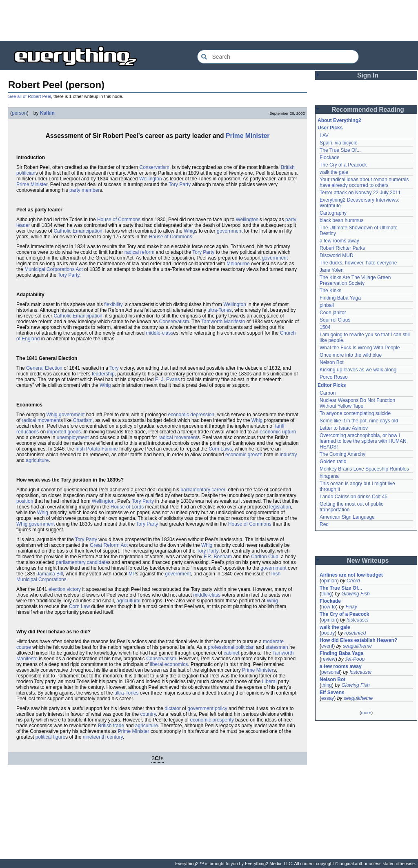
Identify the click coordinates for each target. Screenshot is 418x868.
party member (84, 190)
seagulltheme (357, 646)
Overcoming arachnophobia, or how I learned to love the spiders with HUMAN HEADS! (363, 441)
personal (331, 672)
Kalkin (47, 113)
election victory (65, 589)
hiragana (329, 476)
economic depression (191, 415)
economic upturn (278, 432)
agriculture (37, 460)
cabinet (232, 653)
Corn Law (79, 606)
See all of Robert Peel (30, 96)
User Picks (330, 128)
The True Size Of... (340, 150)
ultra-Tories (219, 310)
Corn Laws (220, 449)
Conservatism (155, 167)
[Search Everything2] (278, 57)
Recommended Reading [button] (368, 110)
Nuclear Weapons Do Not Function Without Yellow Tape (357, 403)
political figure (50, 737)
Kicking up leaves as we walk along (358, 370)
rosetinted (355, 633)
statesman (277, 647)
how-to (329, 607)
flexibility (113, 304)
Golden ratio (333, 462)
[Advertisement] (209, 20)
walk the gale (334, 172)
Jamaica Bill (50, 574)
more (366, 713)
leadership (103, 374)
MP (132, 574)
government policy (207, 708)
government (230, 231)
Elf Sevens (332, 693)
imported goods (64, 432)
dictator (172, 708)
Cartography (333, 213)
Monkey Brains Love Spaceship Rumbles (364, 469)
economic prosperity (212, 720)
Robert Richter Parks (342, 248)
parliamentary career (203, 490)
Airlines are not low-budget (351, 575)
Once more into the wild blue (351, 355)
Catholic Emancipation (78, 231)
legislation (280, 507)
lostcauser (358, 620)
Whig (189, 231)
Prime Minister (248, 136)
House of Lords (127, 507)
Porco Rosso (334, 377)
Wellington (151, 179)
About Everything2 (339, 120)
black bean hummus (341, 220)
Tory (114, 368)
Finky (351, 607)
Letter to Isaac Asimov (344, 428)
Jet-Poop (355, 659)
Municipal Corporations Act (54, 269)
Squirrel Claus (335, 320)
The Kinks (330, 291)
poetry (328, 633)
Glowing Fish (355, 594)
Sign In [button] (368, 75)
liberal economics (169, 664)
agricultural (128, 601)
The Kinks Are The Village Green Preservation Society (355, 280)
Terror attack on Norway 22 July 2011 (360, 193)
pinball (327, 305)
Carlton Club (265, 557)
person (19, 113)
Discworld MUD (337, 255)
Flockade (330, 158)
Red (324, 524)
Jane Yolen (332, 270)
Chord (353, 581)
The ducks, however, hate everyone (358, 263)
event (327, 646)
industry (289, 455)
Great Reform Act (109, 545)
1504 (325, 327)
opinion (329, 581)
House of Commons (119, 220)
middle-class (160, 333)
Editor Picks (332, 385)
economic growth (244, 455)
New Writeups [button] (368, 561)
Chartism (83, 420)
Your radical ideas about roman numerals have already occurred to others (364, 182)
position (25, 501)
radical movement (41, 420)
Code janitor (333, 313)
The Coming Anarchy (342, 454)
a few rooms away (339, 241)
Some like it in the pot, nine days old (359, 421)
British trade (111, 726)
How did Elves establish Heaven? (358, 640)
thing (327, 594)
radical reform (139, 252)
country (148, 714)
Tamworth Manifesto (223, 322)
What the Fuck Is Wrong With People (360, 348)
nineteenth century (103, 737)
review (328, 659)
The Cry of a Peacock (343, 165)
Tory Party (180, 184)
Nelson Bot (332, 362)
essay (328, 698)
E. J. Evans (168, 380)
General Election (44, 368)
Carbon (328, 393)
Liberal (269, 682)
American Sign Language (347, 517)
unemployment (73, 437)
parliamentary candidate (82, 562)
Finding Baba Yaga (340, 298)
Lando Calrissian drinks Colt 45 (354, 497)
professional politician (231, 647)
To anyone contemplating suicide (355, 413)
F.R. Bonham (218, 557)
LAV (324, 135)
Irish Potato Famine (97, 449)
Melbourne (238, 264)
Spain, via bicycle (339, 143)
